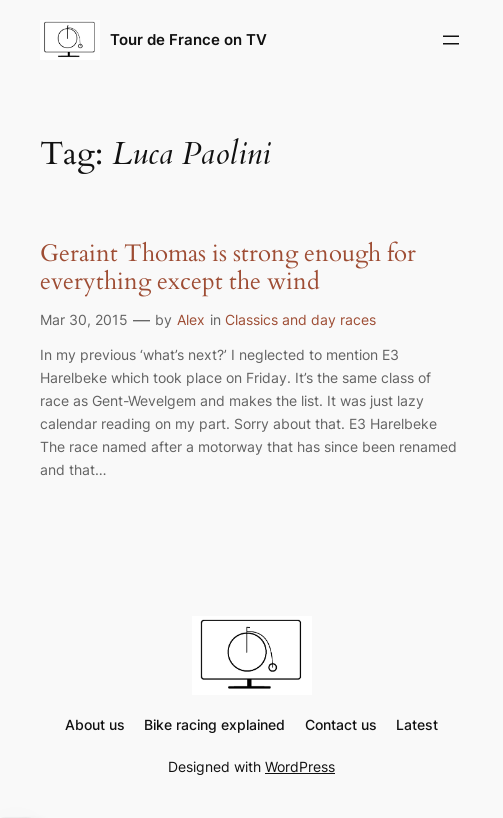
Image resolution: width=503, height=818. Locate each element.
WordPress (300, 766)
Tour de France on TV (188, 39)
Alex (191, 319)
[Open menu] (451, 40)
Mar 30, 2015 (84, 319)
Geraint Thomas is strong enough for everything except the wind (228, 268)
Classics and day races (300, 319)
